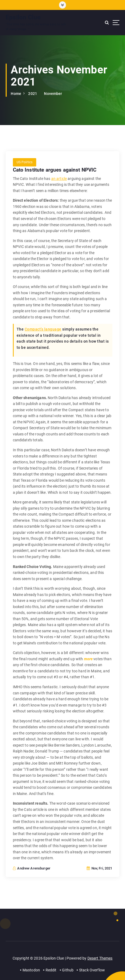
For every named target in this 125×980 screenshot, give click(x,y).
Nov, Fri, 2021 (100, 868)
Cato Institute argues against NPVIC (55, 170)
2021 (33, 94)
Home (16, 94)
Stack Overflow (92, 970)
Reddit (51, 970)
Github (68, 970)
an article (59, 179)
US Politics (25, 162)
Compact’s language (43, 329)
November (53, 94)
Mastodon (31, 970)
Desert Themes (100, 958)
